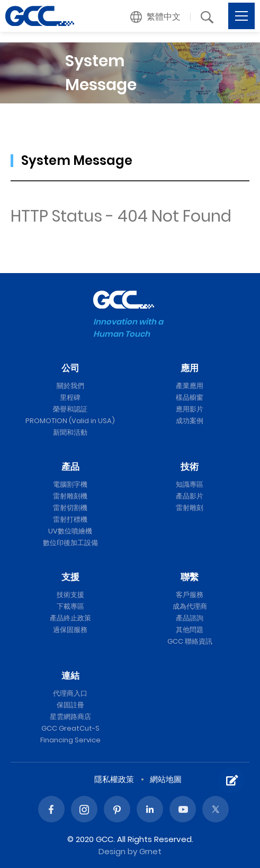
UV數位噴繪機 (70, 531)
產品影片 (190, 496)
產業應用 (190, 386)
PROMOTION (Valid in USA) (70, 421)
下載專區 (70, 606)
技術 (190, 467)
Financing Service (70, 740)
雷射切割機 (70, 508)
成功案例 (190, 421)
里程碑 (70, 397)
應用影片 (190, 409)
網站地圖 (166, 779)
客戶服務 (190, 595)
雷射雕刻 (190, 508)
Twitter (216, 809)
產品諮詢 (190, 618)
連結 (70, 676)
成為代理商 (190, 606)
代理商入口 (70, 693)
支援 (70, 577)
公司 (70, 368)
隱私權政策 (114, 779)
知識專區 (190, 484)
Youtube (183, 809)
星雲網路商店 (70, 717)
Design (112, 851)
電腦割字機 (70, 484)
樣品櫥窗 (190, 397)
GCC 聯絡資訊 (190, 641)
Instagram (84, 809)
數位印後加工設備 (70, 543)
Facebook (51, 809)
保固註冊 (70, 705)
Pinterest (117, 809)
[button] (156, 17)
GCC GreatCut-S (70, 728)
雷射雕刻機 (70, 496)
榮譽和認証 (70, 409)
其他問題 (190, 630)
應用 (190, 368)
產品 (70, 467)
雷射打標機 (70, 519)
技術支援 (70, 595)
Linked (150, 809)
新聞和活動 (70, 432)
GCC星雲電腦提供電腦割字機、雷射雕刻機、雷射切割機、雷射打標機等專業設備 (40, 16)
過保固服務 (70, 630)
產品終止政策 (70, 618)
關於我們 (70, 386)
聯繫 (190, 577)
